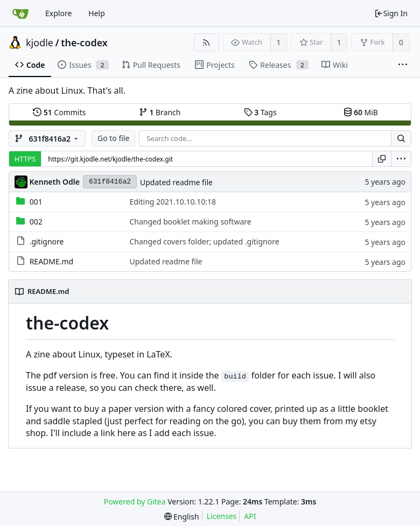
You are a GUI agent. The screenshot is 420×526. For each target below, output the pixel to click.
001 (36, 202)
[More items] (403, 65)
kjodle (40, 43)
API (250, 516)
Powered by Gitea (135, 502)
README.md (52, 261)
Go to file (113, 138)
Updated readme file (176, 182)
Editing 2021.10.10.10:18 (173, 202)
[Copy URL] (382, 159)
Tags (260, 112)
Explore (58, 13)
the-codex (84, 43)
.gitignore (47, 241)
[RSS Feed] (206, 42)
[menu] (401, 159)
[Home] (20, 13)
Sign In (391, 13)
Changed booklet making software (190, 222)
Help (97, 13)
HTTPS (25, 159)
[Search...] (401, 138)
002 (36, 222)
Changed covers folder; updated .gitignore (204, 241)
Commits (59, 112)
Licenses (222, 516)
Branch (160, 112)
